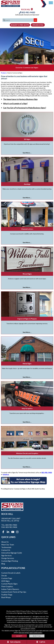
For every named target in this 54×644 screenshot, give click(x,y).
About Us (5, 542)
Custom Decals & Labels (11, 573)
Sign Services (6, 555)
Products (4, 73)
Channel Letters (27, 229)
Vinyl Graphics (27, 408)
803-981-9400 (27, 12)
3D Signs (27, 139)
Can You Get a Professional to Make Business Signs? (24, 108)
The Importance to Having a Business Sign (19, 99)
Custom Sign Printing (10, 561)
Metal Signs (27, 364)
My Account (11, 611)
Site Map (30, 613)
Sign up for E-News (41, 613)
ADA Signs (5, 581)
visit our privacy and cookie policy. (30, 632)
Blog (3, 564)
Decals (4, 576)
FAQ (18, 611)
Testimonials (6, 547)
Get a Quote (14, 642)
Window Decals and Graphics (27, 453)
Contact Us (6, 550)
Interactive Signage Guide (12, 553)
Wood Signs (27, 274)
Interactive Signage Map (18, 613)
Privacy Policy (25, 611)
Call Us (41, 642)
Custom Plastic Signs (9, 584)
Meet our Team (8, 545)
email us (6, 474)
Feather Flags (7, 595)
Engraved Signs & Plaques (27, 319)
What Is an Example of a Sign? (14, 104)
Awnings (27, 184)
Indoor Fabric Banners (10, 589)
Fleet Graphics (7, 586)
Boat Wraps (6, 597)
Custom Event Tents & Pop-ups (14, 592)
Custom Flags (7, 578)
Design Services (8, 558)
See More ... (27, 153)
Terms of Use (36, 611)
